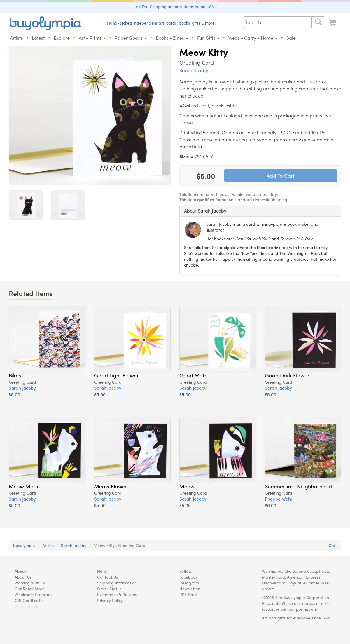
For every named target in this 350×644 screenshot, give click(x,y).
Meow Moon (24, 486)
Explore (62, 38)
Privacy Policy (110, 600)
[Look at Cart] (333, 23)
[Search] (318, 22)
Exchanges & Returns (117, 594)
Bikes (15, 375)
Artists (16, 38)
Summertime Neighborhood (298, 486)
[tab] (260, 211)
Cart (333, 545)
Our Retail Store (30, 589)
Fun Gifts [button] (208, 38)
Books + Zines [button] (172, 38)
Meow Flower (111, 486)
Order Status (109, 589)
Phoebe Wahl (278, 499)
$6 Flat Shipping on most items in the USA (175, 6)
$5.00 (14, 395)
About (20, 571)
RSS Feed (188, 594)
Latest (38, 38)
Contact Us (107, 577)
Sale (291, 38)
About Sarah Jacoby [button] (205, 211)
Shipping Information (117, 583)
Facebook (188, 577)
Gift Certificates (29, 600)
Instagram (189, 583)
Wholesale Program (33, 594)
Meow (187, 486)
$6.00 (271, 505)
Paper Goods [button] (131, 38)
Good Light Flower (117, 375)
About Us (23, 577)
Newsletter (189, 589)
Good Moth (193, 375)
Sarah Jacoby (194, 70)
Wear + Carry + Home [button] (253, 38)
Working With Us (30, 583)
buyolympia (24, 545)
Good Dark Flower (287, 375)
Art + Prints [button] (92, 38)
